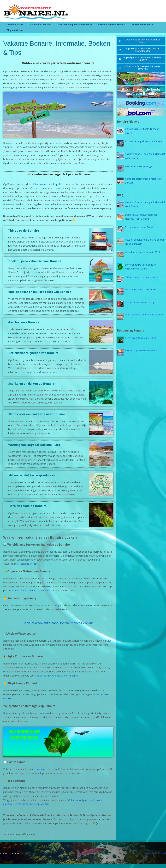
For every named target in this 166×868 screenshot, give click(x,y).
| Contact (160, 857)
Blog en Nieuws (14, 30)
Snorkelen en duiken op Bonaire (31, 388)
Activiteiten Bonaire (38, 25)
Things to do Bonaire (24, 235)
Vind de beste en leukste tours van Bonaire (40, 296)
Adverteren (148, 857)
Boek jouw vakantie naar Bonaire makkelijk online (58, 627)
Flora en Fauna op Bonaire (27, 510)
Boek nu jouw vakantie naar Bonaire (35, 265)
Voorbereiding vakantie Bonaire (70, 25)
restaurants (41, 773)
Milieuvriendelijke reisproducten (32, 479)
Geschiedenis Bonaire (24, 326)
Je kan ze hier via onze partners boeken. (59, 680)
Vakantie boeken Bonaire (105, 25)
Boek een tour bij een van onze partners (32, 594)
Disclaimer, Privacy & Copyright (35, 857)
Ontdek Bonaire (14, 25)
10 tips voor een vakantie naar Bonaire (37, 418)
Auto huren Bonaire (133, 25)
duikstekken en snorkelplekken (49, 184)
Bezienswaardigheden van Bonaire (33, 357)
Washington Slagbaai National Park (34, 449)
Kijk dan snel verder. (28, 568)
